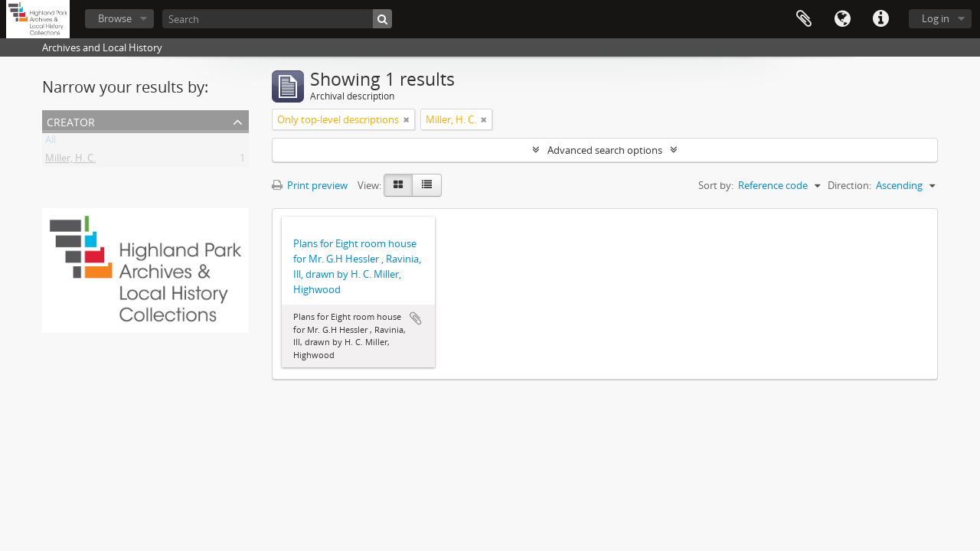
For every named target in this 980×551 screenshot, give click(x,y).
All (51, 142)
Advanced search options (605, 150)
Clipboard (804, 19)
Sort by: (716, 185)
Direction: (849, 185)
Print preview (310, 185)
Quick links (880, 19)
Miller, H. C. (70, 161)
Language (842, 19)
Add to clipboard (416, 318)
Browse (115, 18)
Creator (71, 121)
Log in (936, 18)
